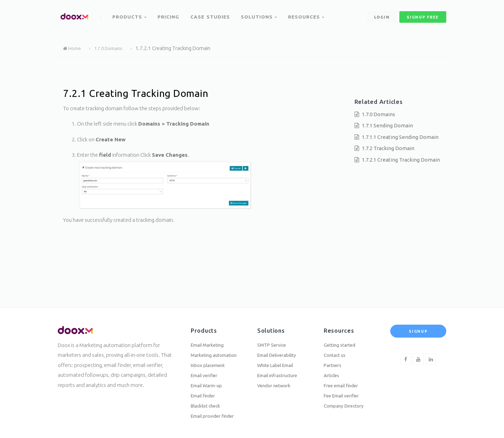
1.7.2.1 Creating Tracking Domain (401, 160)
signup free (423, 14)
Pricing (170, 13)
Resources (308, 13)
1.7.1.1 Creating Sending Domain (400, 137)
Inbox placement (211, 358)
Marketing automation (218, 347)
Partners (334, 358)
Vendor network (277, 381)
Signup (418, 322)
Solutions (260, 13)
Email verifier (207, 370)
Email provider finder (216, 415)
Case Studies (212, 13)
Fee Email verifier (345, 393)
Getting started (342, 336)
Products (130, 13)
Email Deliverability (281, 347)
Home (73, 48)
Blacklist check (208, 404)
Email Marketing (210, 336)
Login (382, 14)
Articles (333, 370)
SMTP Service (274, 336)
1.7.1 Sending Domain (387, 125)
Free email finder (345, 381)
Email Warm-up (209, 381)
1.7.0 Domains (113, 48)
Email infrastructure (281, 370)
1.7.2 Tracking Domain (388, 148)
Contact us (336, 347)
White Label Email (279, 358)
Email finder (205, 393)
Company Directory (347, 404)
